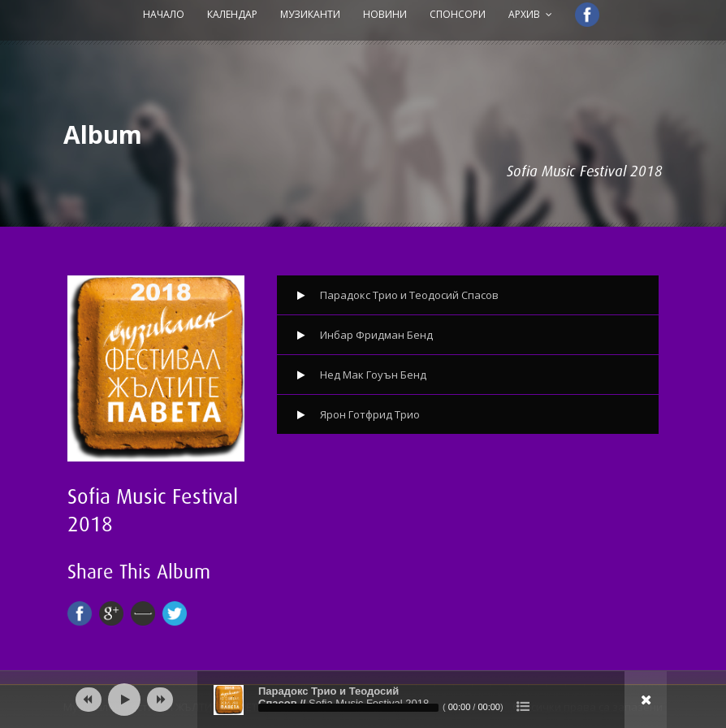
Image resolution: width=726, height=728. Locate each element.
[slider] (348, 708)
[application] (363, 700)
